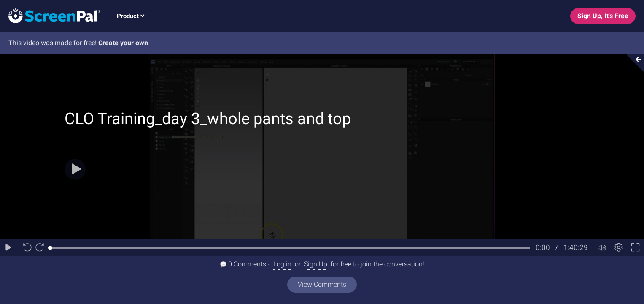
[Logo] (50, 15)
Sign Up (316, 264)
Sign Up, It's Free (603, 16)
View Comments (322, 284)
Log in (282, 264)
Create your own (123, 43)
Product (131, 16)
